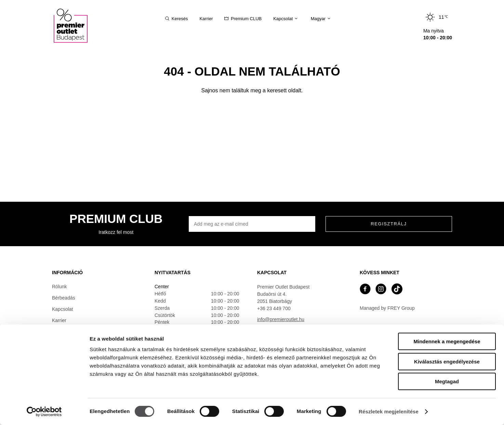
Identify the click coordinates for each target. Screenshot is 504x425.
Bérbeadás (64, 298)
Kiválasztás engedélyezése (447, 362)
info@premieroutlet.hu (281, 319)
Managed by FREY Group (387, 308)
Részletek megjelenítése (389, 411)
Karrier (59, 320)
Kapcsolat (62, 309)
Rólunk (59, 287)
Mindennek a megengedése (447, 341)
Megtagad (447, 381)
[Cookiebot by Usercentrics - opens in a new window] (44, 412)
